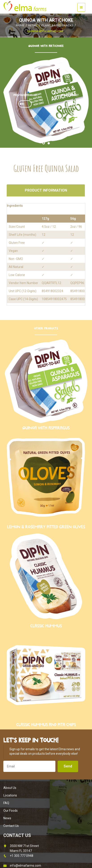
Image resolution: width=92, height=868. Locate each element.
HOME (20, 25)
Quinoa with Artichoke (45, 31)
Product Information (46, 190)
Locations (10, 795)
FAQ (6, 803)
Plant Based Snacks (57, 25)
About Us (10, 788)
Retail (33, 25)
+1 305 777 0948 (18, 856)
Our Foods (10, 811)
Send (68, 766)
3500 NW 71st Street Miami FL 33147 (21, 848)
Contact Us (11, 826)
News (7, 818)
